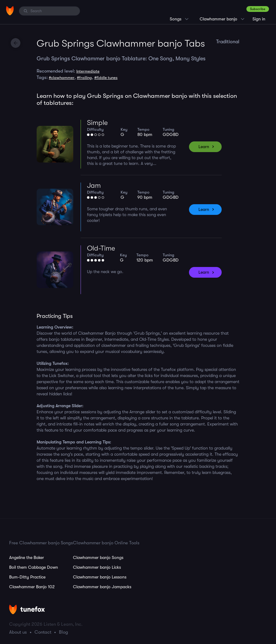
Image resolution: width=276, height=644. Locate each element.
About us (18, 632)
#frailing (84, 78)
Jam (94, 185)
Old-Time (101, 248)
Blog (64, 632)
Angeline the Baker (27, 557)
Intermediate (88, 71)
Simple (97, 123)
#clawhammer (62, 78)
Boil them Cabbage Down (34, 567)
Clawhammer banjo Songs (98, 557)
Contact (43, 632)
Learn (204, 147)
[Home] (10, 11)
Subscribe (258, 9)
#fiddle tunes (106, 78)
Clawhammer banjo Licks (97, 567)
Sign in (259, 19)
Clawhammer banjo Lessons (100, 577)
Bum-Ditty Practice (27, 577)
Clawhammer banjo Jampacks (102, 587)
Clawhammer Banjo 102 (32, 587)
